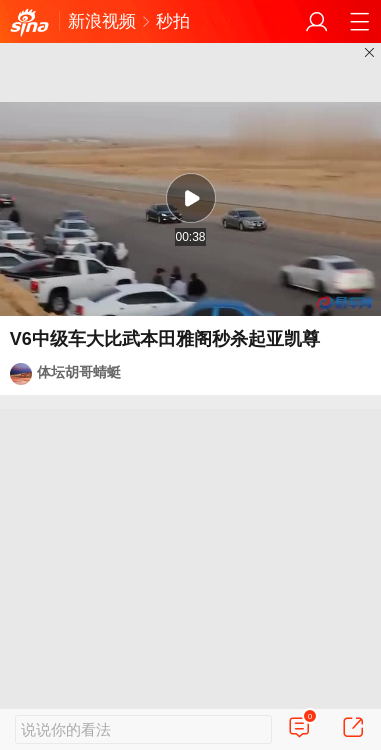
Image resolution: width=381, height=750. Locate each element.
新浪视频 (102, 21)
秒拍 (173, 21)
